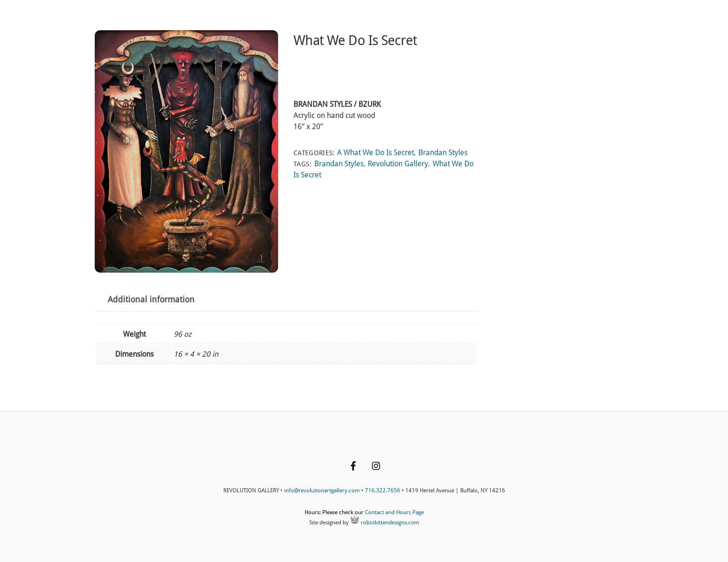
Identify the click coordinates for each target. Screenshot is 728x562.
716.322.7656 (383, 490)
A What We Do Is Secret (376, 153)
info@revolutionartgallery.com (322, 490)
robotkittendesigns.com (385, 523)
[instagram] (377, 465)
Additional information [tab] (151, 300)
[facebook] (353, 465)
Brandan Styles (443, 153)
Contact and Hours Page (394, 512)
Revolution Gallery (398, 164)
